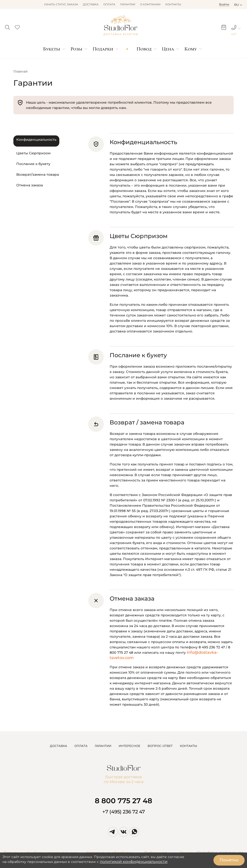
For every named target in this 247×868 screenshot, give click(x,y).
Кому (191, 49)
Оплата (109, 4)
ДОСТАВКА (58, 746)
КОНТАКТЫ (189, 746)
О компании (150, 4)
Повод (144, 49)
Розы (76, 49)
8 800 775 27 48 (123, 801)
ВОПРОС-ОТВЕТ (160, 746)
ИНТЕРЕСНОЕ (129, 746)
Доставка (91, 4)
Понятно (229, 860)
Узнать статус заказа (61, 4)
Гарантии (128, 4)
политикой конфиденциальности (134, 862)
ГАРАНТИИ (103, 746)
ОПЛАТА (81, 746)
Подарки (103, 49)
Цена (168, 49)
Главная (21, 71)
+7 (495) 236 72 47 (124, 812)
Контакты (173, 4)
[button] (7, 26)
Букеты (52, 49)
